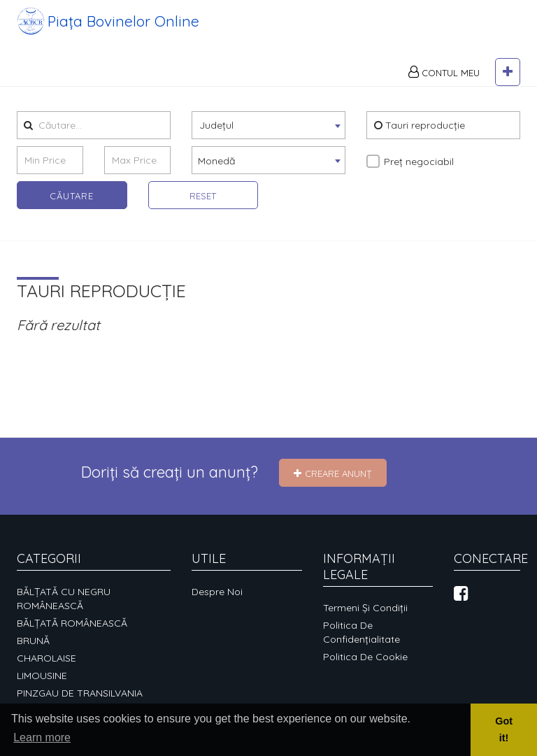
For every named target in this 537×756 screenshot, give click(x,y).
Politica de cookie (365, 657)
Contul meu (444, 89)
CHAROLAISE (46, 658)
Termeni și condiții (365, 608)
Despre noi (217, 592)
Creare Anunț (333, 473)
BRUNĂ (33, 641)
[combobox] (268, 142)
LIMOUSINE (42, 676)
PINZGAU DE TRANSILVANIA (80, 693)
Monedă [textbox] (216, 178)
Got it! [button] (504, 729)
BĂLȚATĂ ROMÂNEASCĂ (72, 623)
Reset (203, 213)
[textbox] (268, 141)
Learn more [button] (42, 737)
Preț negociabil (419, 178)
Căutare (72, 213)
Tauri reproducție (420, 142)
